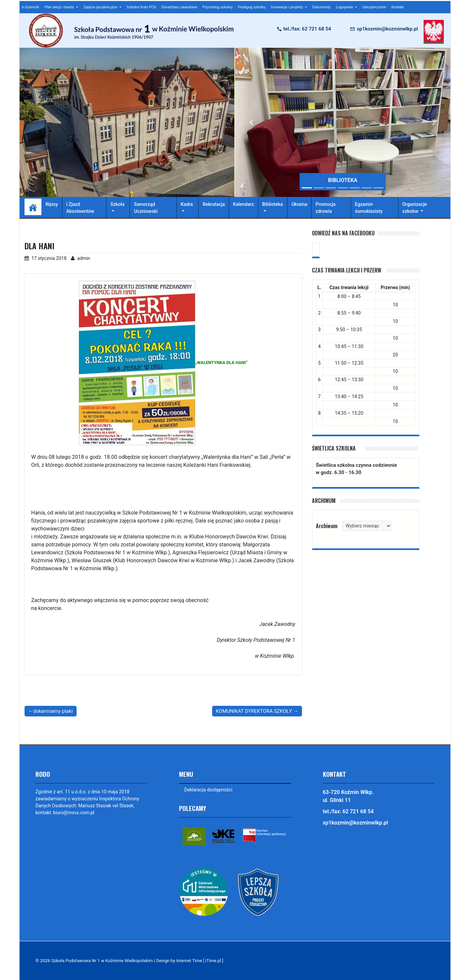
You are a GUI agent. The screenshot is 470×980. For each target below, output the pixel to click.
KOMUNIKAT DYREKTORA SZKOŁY (254, 711)
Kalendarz (243, 204)
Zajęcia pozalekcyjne (101, 7)
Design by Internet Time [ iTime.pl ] (194, 961)
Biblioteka (272, 204)
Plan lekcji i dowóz (60, 7)
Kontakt (398, 7)
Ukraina (299, 204)
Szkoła (117, 204)
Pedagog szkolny (252, 7)
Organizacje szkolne (415, 208)
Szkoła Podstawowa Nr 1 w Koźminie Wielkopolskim (104, 961)
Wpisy (52, 204)
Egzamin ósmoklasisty (369, 208)
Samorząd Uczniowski (146, 208)
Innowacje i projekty (287, 7)
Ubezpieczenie (374, 7)
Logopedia (345, 7)
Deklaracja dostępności (208, 790)
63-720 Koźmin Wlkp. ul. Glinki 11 (348, 796)
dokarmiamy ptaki (53, 711)
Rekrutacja (214, 204)
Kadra (187, 204)
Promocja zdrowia (325, 208)
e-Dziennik (30, 7)
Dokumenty (322, 7)
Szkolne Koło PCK (142, 7)
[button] (251, 122)
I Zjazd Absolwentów (80, 208)
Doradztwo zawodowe (180, 7)
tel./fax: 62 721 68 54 (307, 29)
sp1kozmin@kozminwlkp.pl (387, 29)
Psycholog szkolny (218, 7)
